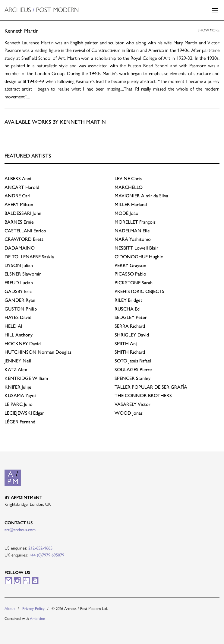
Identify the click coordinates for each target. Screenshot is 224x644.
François (135, 222)
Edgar (24, 413)
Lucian (19, 283)
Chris (128, 179)
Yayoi (20, 395)
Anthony (19, 335)
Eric (18, 291)
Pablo (130, 274)
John (23, 213)
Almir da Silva (141, 196)
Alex (16, 370)
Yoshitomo (133, 239)
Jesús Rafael (133, 361)
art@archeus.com (20, 530)
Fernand (20, 422)
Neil (18, 361)
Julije (18, 387)
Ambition (38, 618)
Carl (17, 196)
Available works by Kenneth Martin (55, 122)
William (26, 378)
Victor (133, 404)
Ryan (20, 300)
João (126, 213)
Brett (24, 239)
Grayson (130, 265)
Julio (19, 404)
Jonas (129, 413)
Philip (21, 309)
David (18, 317)
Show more (209, 30)
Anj (126, 344)
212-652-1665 (40, 548)
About (10, 609)
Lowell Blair (136, 248)
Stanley (133, 378)
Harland (131, 204)
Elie (132, 231)
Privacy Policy (33, 609)
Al (13, 326)
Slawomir (23, 274)
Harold (22, 187)
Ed (127, 309)
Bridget (128, 300)
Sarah (134, 283)
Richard (130, 326)
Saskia (29, 257)
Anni (18, 179)
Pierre (133, 370)
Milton (19, 204)
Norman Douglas (38, 352)
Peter (131, 317)
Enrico (25, 231)
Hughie (139, 257)
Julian (19, 265)
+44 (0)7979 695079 (47, 555)
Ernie (19, 222)
